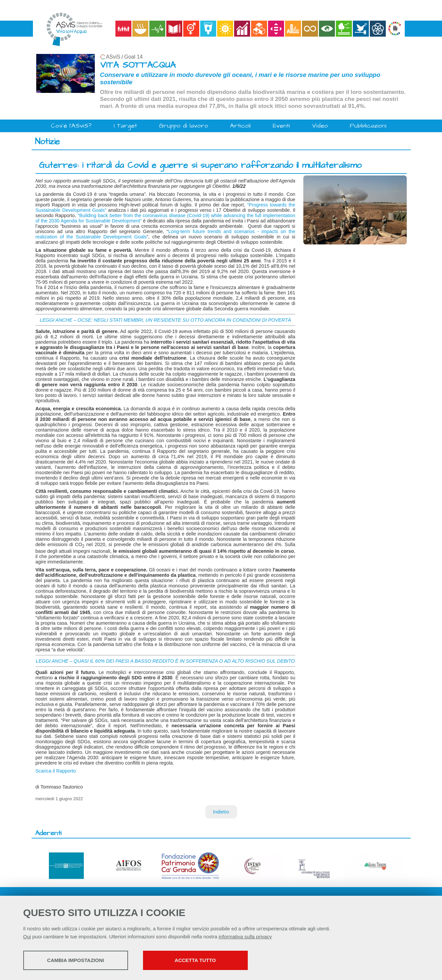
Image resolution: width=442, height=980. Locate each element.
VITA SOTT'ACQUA (138, 65)
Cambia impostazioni (76, 960)
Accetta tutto (195, 960)
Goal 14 (134, 57)
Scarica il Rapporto (56, 771)
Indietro (221, 812)
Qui (27, 937)
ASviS (113, 57)
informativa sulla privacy (245, 937)
